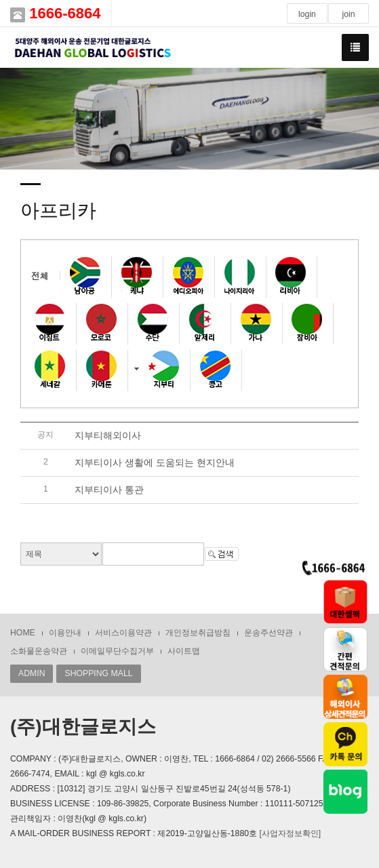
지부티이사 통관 (109, 490)
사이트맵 (184, 651)
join (348, 14)
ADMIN (32, 673)
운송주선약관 (268, 633)
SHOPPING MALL (98, 673)
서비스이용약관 (123, 633)
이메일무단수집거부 (117, 651)
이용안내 (65, 633)
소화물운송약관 (39, 651)
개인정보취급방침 (198, 633)
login (307, 14)
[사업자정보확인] (290, 833)
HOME (23, 633)
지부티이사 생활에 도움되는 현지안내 (155, 462)
